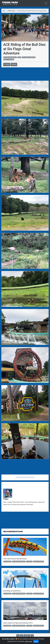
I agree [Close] (36, 641)
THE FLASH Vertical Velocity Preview (15, 559)
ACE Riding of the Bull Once (12, 591)
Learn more (28, 641)
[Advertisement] (25, 74)
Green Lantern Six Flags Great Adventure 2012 (18, 623)
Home (5, 11)
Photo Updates (13, 11)
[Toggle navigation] (46, 3)
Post (7, 64)
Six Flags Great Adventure (10, 57)
